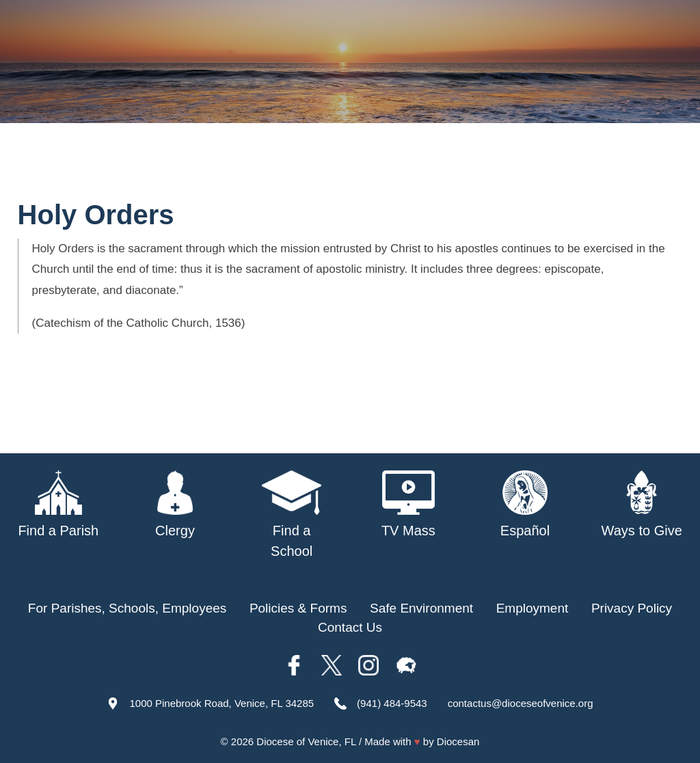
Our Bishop (240, 163)
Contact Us (350, 627)
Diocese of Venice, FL (306, 741)
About (177, 163)
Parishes (311, 163)
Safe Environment (462, 163)
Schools (373, 163)
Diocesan (458, 741)
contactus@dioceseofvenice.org (521, 703)
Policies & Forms (298, 608)
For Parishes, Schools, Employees (127, 608)
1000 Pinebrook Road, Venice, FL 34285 (221, 703)
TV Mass (553, 163)
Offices (612, 163)
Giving (664, 163)
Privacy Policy (632, 608)
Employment (533, 608)
